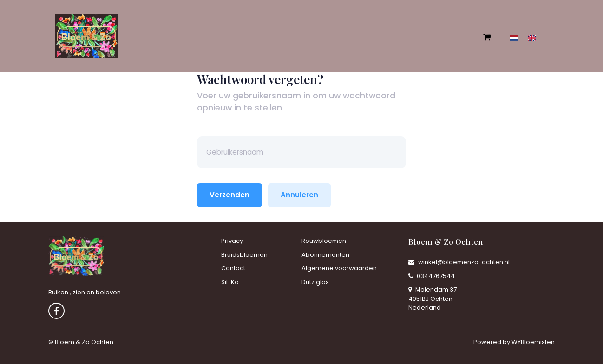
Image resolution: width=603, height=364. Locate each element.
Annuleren (299, 195)
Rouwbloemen (324, 241)
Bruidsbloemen (244, 255)
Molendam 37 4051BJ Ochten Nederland (433, 299)
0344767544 (432, 276)
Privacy (232, 241)
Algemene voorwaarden (339, 268)
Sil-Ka (230, 282)
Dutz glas (315, 282)
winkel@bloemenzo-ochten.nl (459, 262)
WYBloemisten (533, 342)
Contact (233, 268)
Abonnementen (325, 255)
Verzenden (229, 195)
